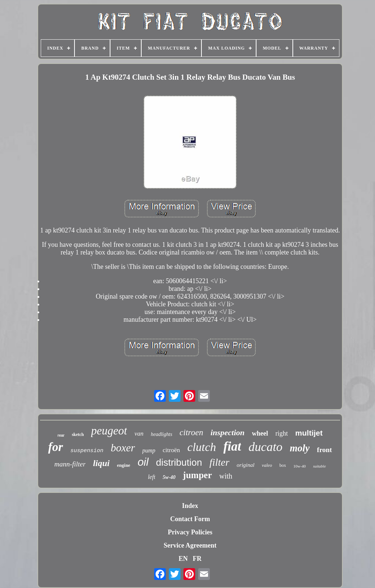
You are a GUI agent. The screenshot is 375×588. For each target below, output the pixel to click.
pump (149, 450)
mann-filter (70, 464)
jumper (197, 475)
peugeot (109, 431)
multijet (309, 433)
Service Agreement (190, 545)
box (283, 465)
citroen (191, 432)
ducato (265, 447)
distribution (179, 462)
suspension (87, 451)
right (282, 433)
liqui (101, 463)
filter (219, 462)
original (245, 465)
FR (197, 559)
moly (300, 448)
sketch (78, 434)
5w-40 (169, 477)
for (55, 447)
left (152, 477)
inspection (228, 432)
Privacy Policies (190, 532)
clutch (202, 447)
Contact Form (190, 519)
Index (190, 506)
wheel (260, 433)
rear (61, 435)
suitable (319, 466)
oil (143, 462)
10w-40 (300, 466)
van (139, 434)
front (325, 450)
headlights (161, 434)
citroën (171, 450)
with (226, 476)
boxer (123, 448)
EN (183, 559)
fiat (232, 446)
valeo (267, 465)
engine (124, 465)
